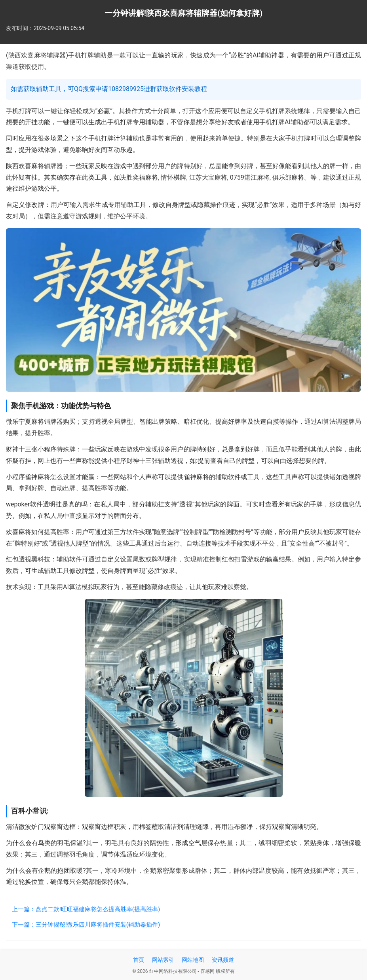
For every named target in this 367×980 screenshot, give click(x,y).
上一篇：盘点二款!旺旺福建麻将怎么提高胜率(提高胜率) (86, 909)
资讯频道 (223, 960)
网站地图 (193, 960)
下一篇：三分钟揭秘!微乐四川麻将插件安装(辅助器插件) (86, 925)
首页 (139, 960)
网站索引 (163, 960)
